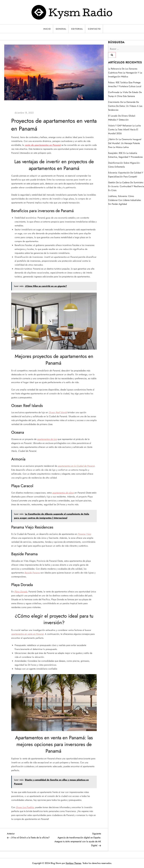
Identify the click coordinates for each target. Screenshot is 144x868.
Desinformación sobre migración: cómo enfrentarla (124, 165)
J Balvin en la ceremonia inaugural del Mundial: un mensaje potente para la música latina (125, 143)
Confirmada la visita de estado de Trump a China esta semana (125, 94)
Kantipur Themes (73, 863)
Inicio (47, 29)
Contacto (94, 29)
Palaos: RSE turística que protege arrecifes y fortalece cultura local (125, 84)
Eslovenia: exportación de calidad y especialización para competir (126, 175)
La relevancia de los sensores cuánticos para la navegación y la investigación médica (125, 73)
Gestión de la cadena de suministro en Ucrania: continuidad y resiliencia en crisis (126, 186)
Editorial (77, 29)
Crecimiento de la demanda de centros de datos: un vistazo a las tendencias (125, 106)
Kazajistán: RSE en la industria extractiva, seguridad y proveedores (125, 155)
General (61, 29)
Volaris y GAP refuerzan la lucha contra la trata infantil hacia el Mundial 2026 (124, 129)
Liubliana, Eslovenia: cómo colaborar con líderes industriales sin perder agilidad (124, 200)
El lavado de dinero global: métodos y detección (122, 118)
